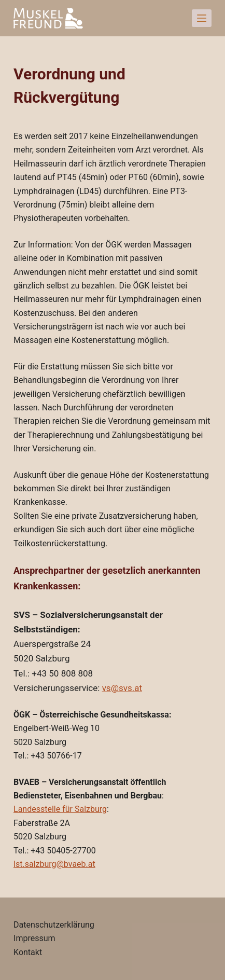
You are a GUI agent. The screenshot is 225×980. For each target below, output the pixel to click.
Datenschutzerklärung (54, 925)
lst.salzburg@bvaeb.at (54, 864)
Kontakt (28, 952)
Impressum (34, 938)
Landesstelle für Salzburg (60, 809)
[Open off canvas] (202, 18)
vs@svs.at (122, 688)
